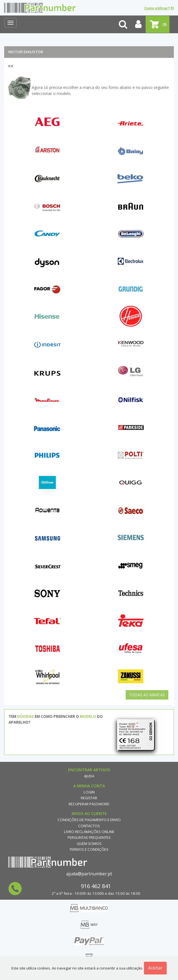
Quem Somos (89, 844)
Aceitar (155, 968)
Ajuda (89, 776)
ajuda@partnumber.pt (89, 874)
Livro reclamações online (89, 832)
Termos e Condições (89, 849)
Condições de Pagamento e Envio (89, 820)
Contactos (89, 826)
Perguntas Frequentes (89, 837)
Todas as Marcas (147, 695)
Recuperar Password (89, 804)
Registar (89, 798)
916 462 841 (96, 886)
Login (89, 792)
